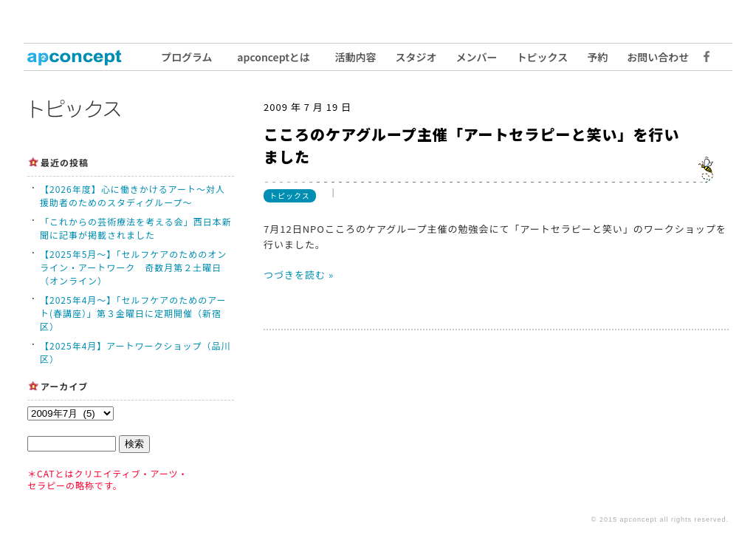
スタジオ (416, 57)
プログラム (187, 57)
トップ (83, 57)
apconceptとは (274, 57)
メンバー (477, 57)
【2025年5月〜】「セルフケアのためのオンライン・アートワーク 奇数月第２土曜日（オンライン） (133, 267)
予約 (597, 57)
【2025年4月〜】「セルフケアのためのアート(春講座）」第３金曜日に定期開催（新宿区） (133, 313)
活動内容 (356, 57)
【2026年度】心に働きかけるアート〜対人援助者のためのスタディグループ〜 (133, 195)
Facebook (703, 57)
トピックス (543, 57)
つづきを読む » (299, 275)
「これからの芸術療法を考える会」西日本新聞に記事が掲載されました (136, 228)
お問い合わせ (658, 57)
